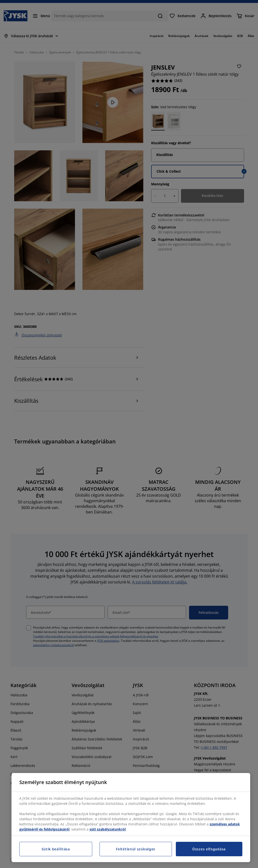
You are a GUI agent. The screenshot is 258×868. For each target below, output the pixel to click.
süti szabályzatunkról (108, 829)
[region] (131, 818)
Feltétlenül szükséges (136, 849)
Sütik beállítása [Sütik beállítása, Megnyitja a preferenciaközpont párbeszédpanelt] (56, 849)
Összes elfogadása (209, 849)
